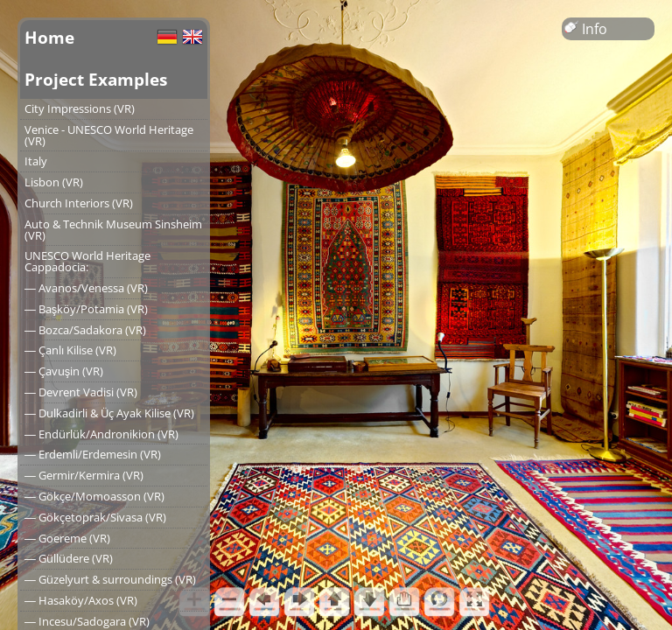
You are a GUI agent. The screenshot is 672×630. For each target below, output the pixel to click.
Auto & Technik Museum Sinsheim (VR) (113, 230)
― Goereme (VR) (67, 538)
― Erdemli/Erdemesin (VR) (93, 454)
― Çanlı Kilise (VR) (70, 350)
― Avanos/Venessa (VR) (86, 288)
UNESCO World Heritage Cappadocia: (87, 261)
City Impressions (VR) (80, 108)
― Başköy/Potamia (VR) (86, 309)
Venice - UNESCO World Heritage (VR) (109, 135)
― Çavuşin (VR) (64, 371)
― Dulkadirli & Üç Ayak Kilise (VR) (109, 413)
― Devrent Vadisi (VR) (81, 392)
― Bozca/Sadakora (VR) (85, 330)
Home (49, 37)
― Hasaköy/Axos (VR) (81, 600)
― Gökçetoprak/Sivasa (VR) (95, 517)
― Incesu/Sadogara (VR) (87, 621)
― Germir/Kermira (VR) (84, 475)
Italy (36, 161)
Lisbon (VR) (54, 182)
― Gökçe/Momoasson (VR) (94, 496)
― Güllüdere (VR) (69, 558)
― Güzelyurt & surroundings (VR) (110, 579)
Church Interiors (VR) (79, 203)
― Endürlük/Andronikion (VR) (101, 434)
